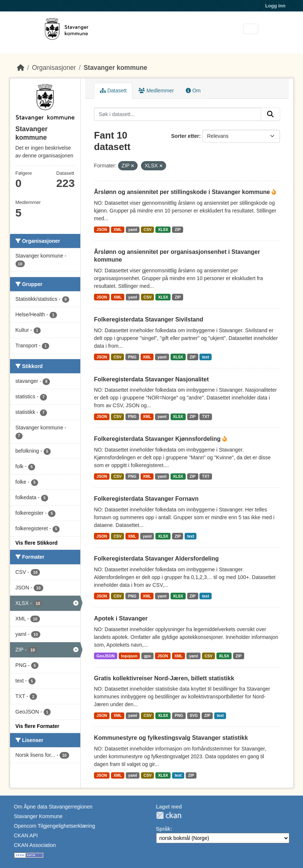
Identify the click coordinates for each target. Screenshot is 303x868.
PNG (132, 357)
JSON (102, 229)
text (206, 357)
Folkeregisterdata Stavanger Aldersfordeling (156, 559)
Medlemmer (156, 91)
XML (118, 229)
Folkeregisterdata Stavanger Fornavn (146, 499)
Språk (163, 829)
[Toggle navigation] (251, 29)
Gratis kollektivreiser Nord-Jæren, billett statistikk (164, 678)
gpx (147, 656)
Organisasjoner (54, 68)
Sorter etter (185, 136)
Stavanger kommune (115, 68)
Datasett (113, 91)
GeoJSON (106, 656)
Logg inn (275, 6)
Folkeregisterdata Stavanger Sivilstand (149, 319)
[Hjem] (21, 68)
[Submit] (270, 114)
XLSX (163, 229)
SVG (193, 715)
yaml (133, 229)
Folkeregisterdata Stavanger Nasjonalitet (151, 379)
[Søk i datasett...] (178, 114)
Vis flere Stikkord (37, 543)
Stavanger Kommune (38, 816)
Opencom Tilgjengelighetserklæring (55, 826)
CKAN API (26, 835)
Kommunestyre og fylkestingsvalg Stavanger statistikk (171, 738)
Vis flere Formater (38, 726)
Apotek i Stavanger (121, 618)
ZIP (178, 229)
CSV (148, 229)
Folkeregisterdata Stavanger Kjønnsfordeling (158, 439)
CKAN (169, 815)
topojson (129, 656)
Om (193, 91)
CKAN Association (35, 845)
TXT (206, 416)
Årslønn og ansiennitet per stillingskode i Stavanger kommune (183, 192)
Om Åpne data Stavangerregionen (53, 807)
